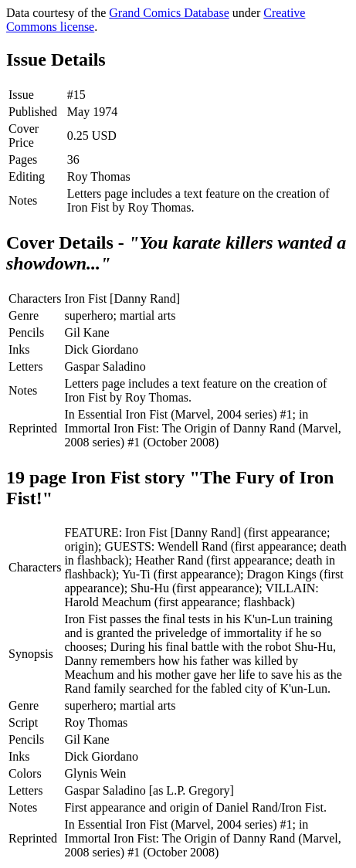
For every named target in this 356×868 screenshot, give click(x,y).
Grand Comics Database (169, 13)
